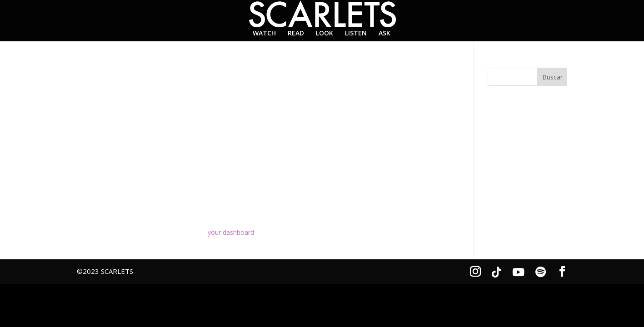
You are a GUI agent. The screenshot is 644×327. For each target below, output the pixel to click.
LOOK (324, 34)
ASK (384, 34)
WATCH (264, 34)
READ (296, 34)
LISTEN (356, 34)
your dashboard (231, 232)
